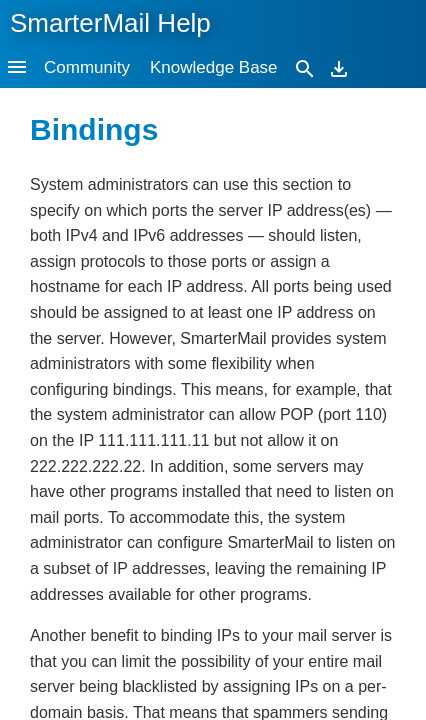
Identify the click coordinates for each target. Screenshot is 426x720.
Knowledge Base (214, 67)
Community (87, 67)
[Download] (339, 67)
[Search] (305, 67)
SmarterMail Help (110, 23)
